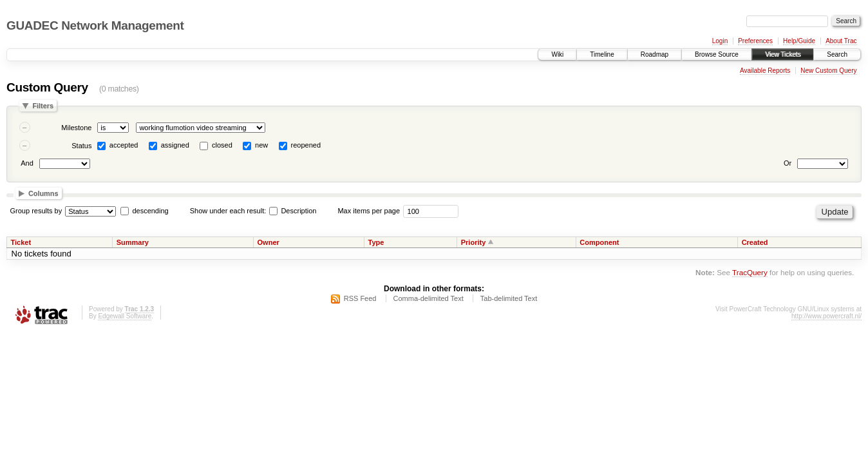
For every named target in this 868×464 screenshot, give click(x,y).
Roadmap (655, 54)
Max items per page (369, 211)
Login (720, 41)
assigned (175, 145)
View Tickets (783, 54)
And (27, 163)
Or (788, 163)
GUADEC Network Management (95, 25)
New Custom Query (828, 71)
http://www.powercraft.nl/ (826, 316)
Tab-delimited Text (509, 298)
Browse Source (717, 54)
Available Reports (765, 71)
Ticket (21, 242)
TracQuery (750, 272)
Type (376, 242)
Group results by (36, 211)
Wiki (557, 54)
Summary (133, 242)
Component (599, 242)
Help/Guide (799, 41)
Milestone (76, 128)
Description (293, 211)
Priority (474, 242)
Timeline (602, 54)
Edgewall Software (125, 316)
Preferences (755, 41)
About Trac (841, 41)
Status (81, 146)
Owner (269, 242)
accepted (124, 145)
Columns (43, 193)
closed (222, 145)
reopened (306, 145)
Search (837, 54)
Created (755, 242)
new (261, 145)
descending (150, 211)
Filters (43, 106)
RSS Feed (360, 298)
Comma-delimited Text (429, 298)
